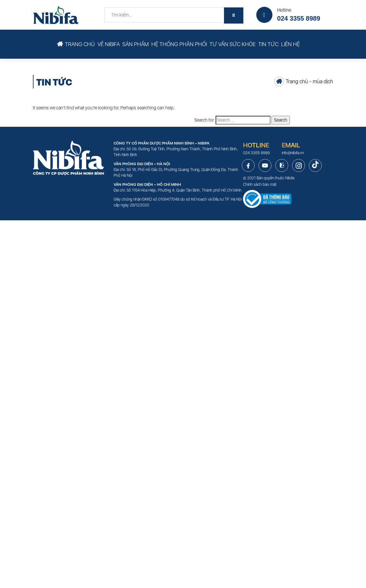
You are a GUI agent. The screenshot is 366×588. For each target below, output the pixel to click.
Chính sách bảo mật (260, 184)
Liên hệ (290, 44)
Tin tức (268, 44)
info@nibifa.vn (293, 153)
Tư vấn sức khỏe (233, 44)
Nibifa (290, 178)
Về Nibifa (109, 44)
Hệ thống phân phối (179, 44)
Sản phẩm (136, 44)
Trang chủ (80, 44)
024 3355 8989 (299, 18)
